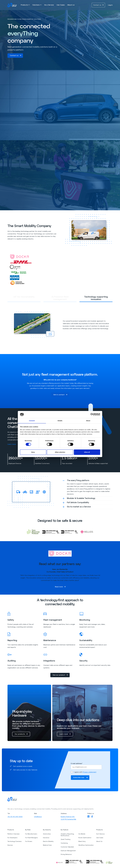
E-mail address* (77, 764)
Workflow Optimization (86, 846)
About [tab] (88, 421)
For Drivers (29, 842)
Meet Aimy (82, 842)
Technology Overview (15, 842)
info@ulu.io (38, 817)
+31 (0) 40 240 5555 (15, 817)
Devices (10, 846)
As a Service (49, 5)
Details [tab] (60, 421)
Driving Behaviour (66, 855)
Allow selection (60, 452)
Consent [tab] (32, 421)
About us (71, 5)
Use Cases (61, 5)
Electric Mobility (48, 842)
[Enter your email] (86, 768)
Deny (33, 452)
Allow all (87, 452)
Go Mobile (82, 835)
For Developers (12, 838)
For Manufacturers (31, 835)
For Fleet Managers (31, 838)
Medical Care (47, 846)
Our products (21, 734)
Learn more (13, 444)
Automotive (47, 835)
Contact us (98, 5)
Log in (110, 5)
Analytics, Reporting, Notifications (67, 836)
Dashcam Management (68, 851)
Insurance (46, 838)
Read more (60, 587)
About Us (99, 842)
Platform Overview (13, 835)
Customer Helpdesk (67, 848)
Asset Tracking (66, 840)
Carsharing (64, 844)
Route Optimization (85, 838)
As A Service (100, 835)
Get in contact (60, 395)
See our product (60, 676)
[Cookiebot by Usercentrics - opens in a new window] (92, 414)
